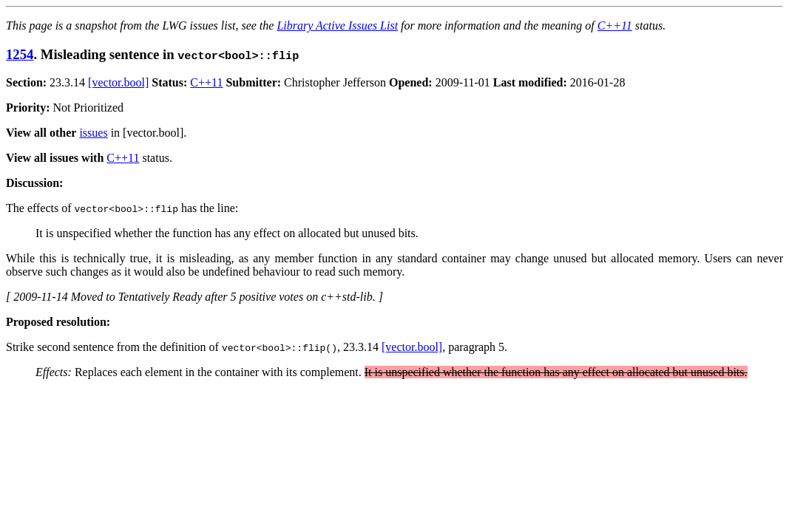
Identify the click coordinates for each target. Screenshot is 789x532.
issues (93, 133)
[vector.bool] (118, 82)
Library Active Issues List (337, 25)
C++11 (615, 25)
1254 (20, 54)
